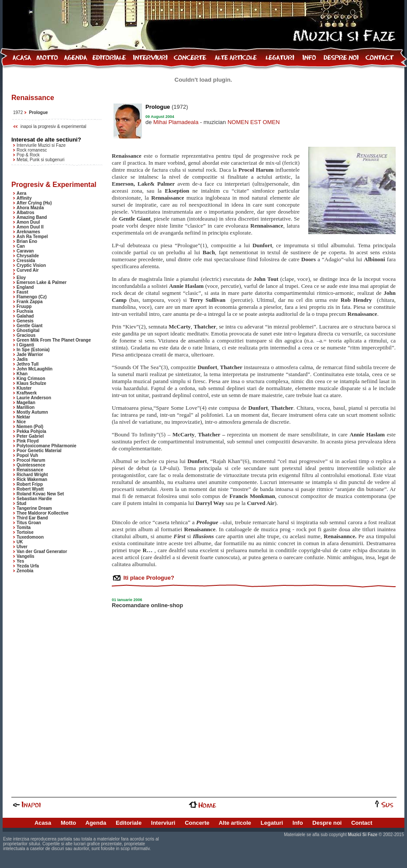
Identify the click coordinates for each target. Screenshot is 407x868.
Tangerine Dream (34, 508)
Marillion (26, 407)
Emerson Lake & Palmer (42, 282)
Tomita (24, 527)
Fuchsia (25, 311)
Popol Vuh (27, 455)
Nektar (23, 417)
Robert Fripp (30, 484)
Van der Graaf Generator (42, 552)
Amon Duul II (30, 227)
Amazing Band (32, 217)
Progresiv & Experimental (54, 185)
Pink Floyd (28, 441)
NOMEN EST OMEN (254, 122)
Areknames (28, 232)
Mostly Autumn (32, 412)
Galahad (25, 316)
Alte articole (235, 823)
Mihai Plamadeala (176, 122)
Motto (68, 823)
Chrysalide (28, 256)
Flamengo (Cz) (32, 297)
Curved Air (28, 270)
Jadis (22, 359)
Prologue (38, 112)
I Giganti (25, 345)
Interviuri (163, 823)
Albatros (26, 213)
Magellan (26, 403)
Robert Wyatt (30, 489)
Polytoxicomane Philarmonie (47, 446)
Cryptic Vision (31, 265)
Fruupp (24, 306)
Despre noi (327, 823)
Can (21, 246)
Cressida (26, 261)
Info (298, 823)
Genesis (25, 321)
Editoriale (129, 823)
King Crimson (31, 379)
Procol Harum (31, 460)
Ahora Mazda (30, 208)
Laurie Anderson (34, 398)
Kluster (24, 388)
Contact (362, 823)
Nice (21, 422)
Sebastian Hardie (34, 499)
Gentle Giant (29, 326)
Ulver (22, 547)
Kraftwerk (27, 393)
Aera (21, 193)
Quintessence (31, 465)
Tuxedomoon (30, 537)
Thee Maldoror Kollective (43, 513)
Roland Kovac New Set (40, 494)
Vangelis (26, 556)
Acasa (43, 823)
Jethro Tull (28, 364)
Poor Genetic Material (39, 451)
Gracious (26, 335)
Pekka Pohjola (31, 431)
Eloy (21, 278)
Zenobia (25, 571)
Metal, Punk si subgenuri (41, 160)
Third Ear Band (32, 518)
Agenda (96, 823)
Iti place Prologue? (148, 578)
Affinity (24, 198)
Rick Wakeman (32, 479)
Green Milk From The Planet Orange (54, 340)
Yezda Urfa (28, 566)
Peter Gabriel (30, 436)
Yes (20, 561)
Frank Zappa (29, 302)
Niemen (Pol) (30, 427)
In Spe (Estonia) (33, 350)
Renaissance (30, 470)
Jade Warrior (30, 354)
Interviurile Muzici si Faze (41, 145)
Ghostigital (28, 330)
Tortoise (25, 532)
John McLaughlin (34, 369)
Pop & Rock (28, 155)
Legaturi (272, 823)
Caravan (25, 251)
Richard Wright (32, 475)
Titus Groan (29, 523)
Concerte (197, 823)
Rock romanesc (32, 150)
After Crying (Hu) (34, 203)
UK (20, 542)
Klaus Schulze (31, 383)
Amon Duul (28, 222)
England (25, 287)
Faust (22, 292)
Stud (21, 503)
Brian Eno (27, 241)
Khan (22, 374)
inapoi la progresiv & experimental (53, 126)
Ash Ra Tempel (32, 237)
